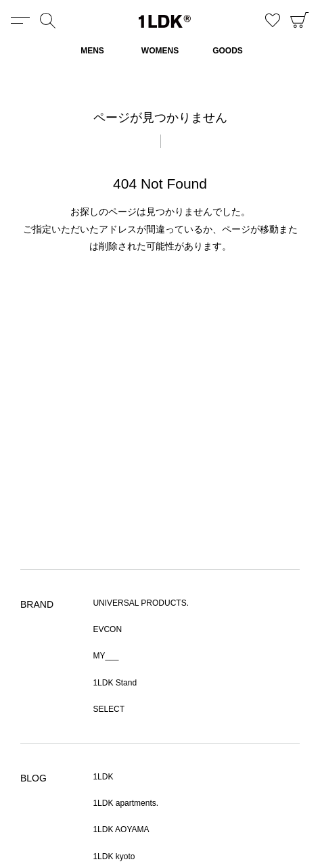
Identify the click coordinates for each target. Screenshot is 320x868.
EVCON (107, 629)
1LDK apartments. (125, 803)
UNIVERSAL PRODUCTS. (141, 603)
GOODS (228, 51)
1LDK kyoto (114, 857)
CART (300, 20)
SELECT (109, 709)
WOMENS (160, 51)
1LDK (165, 21)
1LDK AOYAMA (121, 829)
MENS (92, 51)
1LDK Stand (115, 683)
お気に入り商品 (273, 20)
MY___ (106, 656)
